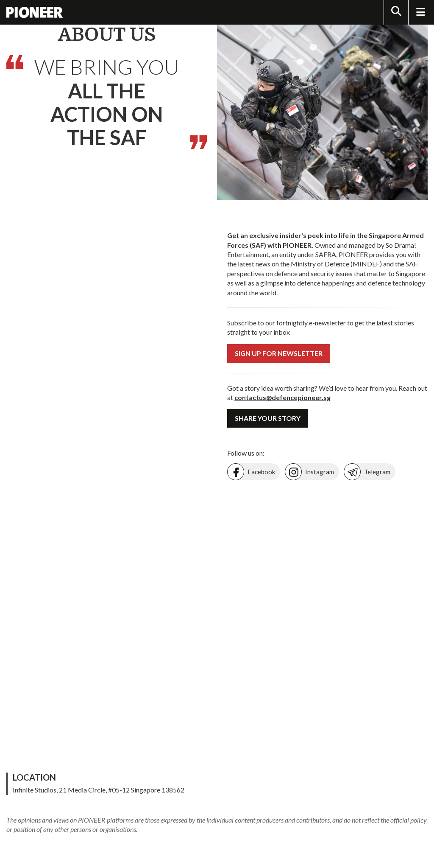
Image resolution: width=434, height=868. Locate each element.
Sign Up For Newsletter (279, 353)
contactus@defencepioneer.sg (282, 397)
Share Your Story (268, 418)
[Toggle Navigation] (420, 12)
